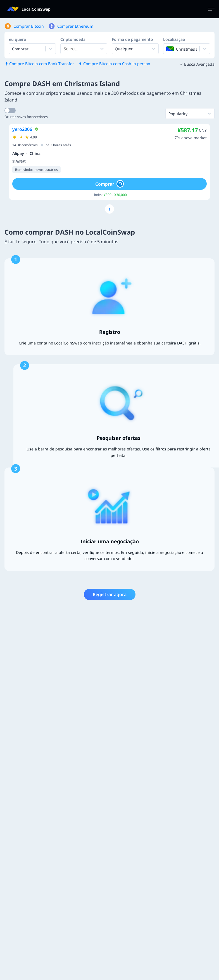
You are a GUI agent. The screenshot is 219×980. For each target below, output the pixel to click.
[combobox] (64, 49)
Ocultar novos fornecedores (26, 117)
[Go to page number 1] (109, 209)
